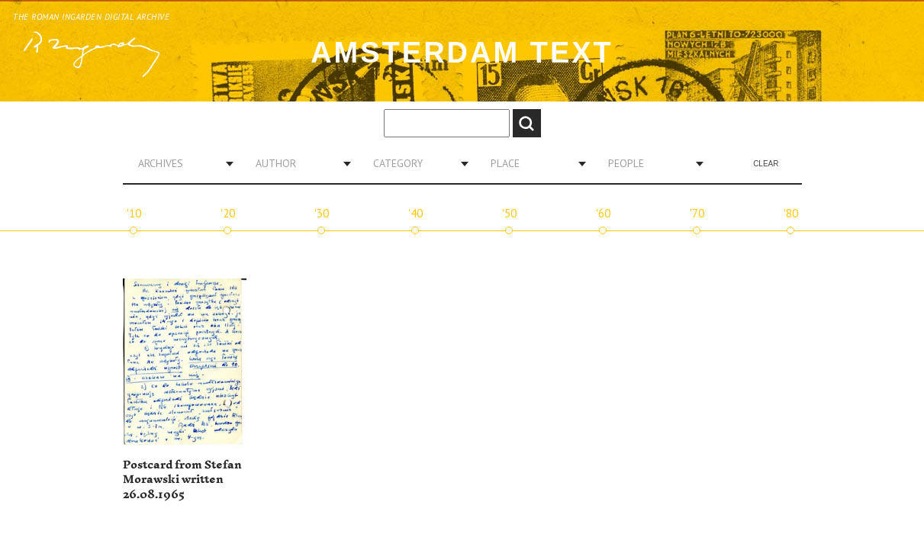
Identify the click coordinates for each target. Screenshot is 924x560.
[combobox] (180, 163)
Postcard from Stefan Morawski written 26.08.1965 (182, 480)
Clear (766, 164)
